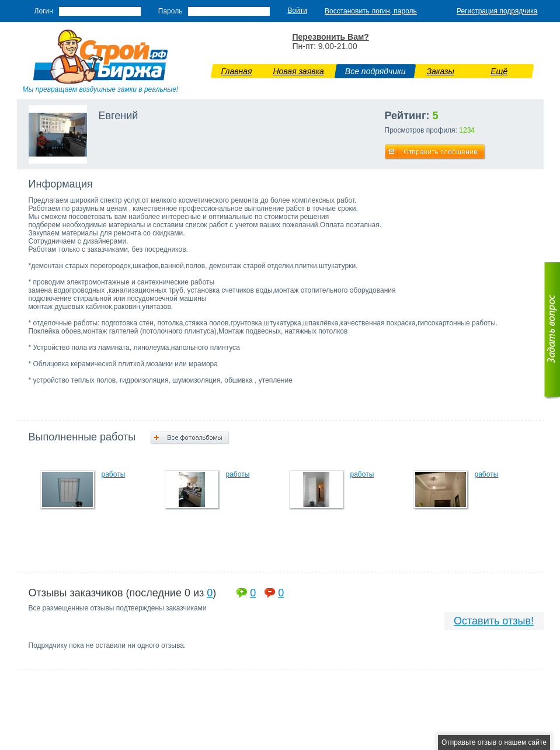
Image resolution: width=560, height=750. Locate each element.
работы (114, 474)
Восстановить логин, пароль (371, 11)
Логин (44, 11)
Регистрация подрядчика (497, 11)
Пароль (171, 11)
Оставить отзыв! (494, 621)
